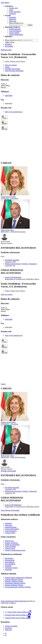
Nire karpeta (9, 46)
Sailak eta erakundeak (12, 545)
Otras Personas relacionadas (10, 510)
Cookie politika (14, 33)
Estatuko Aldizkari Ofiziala (14, 585)
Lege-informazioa (15, 31)
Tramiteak (12, 14)
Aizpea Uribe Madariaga (13, 277)
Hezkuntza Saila (6, 50)
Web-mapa (13, 21)
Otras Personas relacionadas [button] (14, 71)
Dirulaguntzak (10, 560)
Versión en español (11, 626)
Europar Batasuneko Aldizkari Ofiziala (18, 587)
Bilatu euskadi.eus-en (16, 23)
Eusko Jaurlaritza (15, 12)
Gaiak (11, 10)
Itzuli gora (8, 630)
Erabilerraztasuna (15, 29)
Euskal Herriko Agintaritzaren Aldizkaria (18, 578)
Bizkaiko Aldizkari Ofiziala (14, 581)
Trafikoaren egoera (11, 568)
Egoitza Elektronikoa (16, 35)
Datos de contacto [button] (11, 65)
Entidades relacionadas (8, 471)
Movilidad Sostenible (12, 260)
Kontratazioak (10, 562)
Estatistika (8, 570)
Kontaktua (13, 17)
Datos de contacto (7, 294)
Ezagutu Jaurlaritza (11, 543)
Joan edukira (5, 3)
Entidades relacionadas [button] (13, 69)
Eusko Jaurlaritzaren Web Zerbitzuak (13, 601)
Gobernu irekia (10, 548)
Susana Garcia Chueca (18, 61)
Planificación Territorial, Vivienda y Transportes (21, 264)
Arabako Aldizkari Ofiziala (14, 579)
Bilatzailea (13, 19)
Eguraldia (8, 566)
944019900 (9, 96)
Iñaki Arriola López (7, 230)
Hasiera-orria (13, 8)
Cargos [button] (7, 67)
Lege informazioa (11, 531)
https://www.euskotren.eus (14, 112)
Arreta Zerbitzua (10, 547)
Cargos (3, 384)
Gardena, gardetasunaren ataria (15, 550)
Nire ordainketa (10, 564)
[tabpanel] (21, 117)
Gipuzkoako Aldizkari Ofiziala (15, 583)
